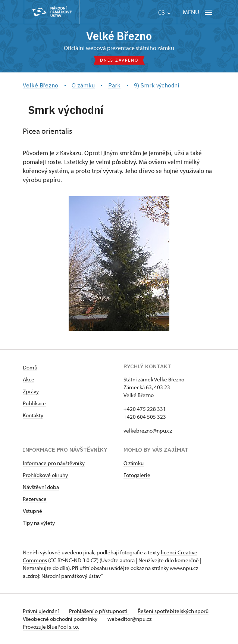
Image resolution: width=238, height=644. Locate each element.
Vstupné (32, 511)
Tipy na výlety (39, 523)
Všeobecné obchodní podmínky (61, 619)
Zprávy (31, 391)
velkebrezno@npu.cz (148, 431)
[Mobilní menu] (198, 12)
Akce (29, 379)
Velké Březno (119, 36)
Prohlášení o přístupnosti (99, 611)
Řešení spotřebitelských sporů (173, 611)
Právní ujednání (41, 611)
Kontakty (33, 415)
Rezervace (35, 499)
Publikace (34, 403)
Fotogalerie (137, 475)
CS (164, 13)
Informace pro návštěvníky (54, 463)
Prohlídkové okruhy (45, 475)
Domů (30, 367)
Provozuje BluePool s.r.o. (51, 627)
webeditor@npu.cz (129, 619)
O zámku (134, 463)
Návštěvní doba (41, 487)
